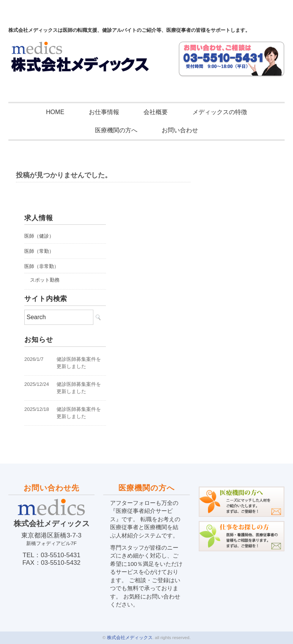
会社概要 (156, 112)
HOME (55, 112)
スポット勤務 (45, 280)
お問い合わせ (180, 130)
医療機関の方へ (116, 130)
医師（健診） (39, 236)
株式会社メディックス (130, 638)
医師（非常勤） (42, 266)
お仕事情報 (104, 112)
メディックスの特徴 (220, 112)
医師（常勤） (39, 251)
